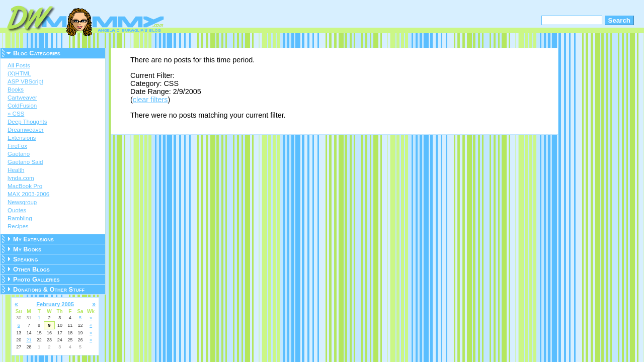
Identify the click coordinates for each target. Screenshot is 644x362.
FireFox (17, 146)
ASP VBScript (25, 81)
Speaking (26, 259)
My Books (27, 249)
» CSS (16, 114)
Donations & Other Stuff (49, 289)
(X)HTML (19, 73)
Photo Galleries (36, 279)
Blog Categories (37, 53)
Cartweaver (22, 98)
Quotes (17, 210)
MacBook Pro (25, 186)
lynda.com (21, 178)
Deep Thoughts (27, 122)
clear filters (150, 100)
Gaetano (19, 154)
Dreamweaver (26, 130)
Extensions (22, 138)
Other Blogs (31, 269)
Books (16, 89)
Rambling (20, 218)
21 (29, 340)
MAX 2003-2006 (28, 194)
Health (16, 170)
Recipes (18, 226)
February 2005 (55, 304)
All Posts (19, 65)
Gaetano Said (25, 162)
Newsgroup (22, 202)
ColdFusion (22, 106)
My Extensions (33, 239)
